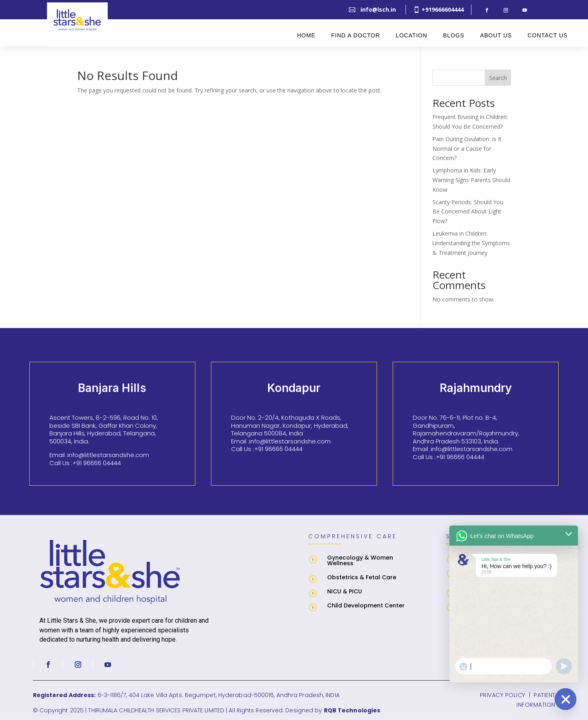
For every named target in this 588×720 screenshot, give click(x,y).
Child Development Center (366, 605)
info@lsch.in (378, 9)
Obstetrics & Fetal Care (362, 577)
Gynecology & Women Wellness (360, 560)
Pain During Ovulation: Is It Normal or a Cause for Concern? (467, 149)
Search (498, 78)
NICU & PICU (345, 591)
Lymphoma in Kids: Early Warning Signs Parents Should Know (471, 180)
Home (306, 35)
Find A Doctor (356, 35)
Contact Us (548, 35)
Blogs (454, 35)
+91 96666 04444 (97, 463)
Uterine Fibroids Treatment (504, 558)
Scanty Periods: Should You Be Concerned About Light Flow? (468, 212)
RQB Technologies (352, 710)
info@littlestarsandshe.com (108, 455)
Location (412, 35)
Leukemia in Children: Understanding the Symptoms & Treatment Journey (471, 243)
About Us (496, 35)
